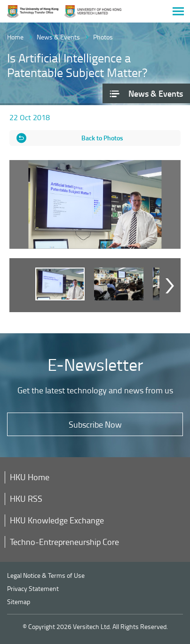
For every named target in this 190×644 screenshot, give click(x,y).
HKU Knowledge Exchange (57, 520)
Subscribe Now (95, 424)
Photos (103, 37)
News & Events (58, 37)
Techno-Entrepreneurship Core (64, 542)
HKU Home (30, 477)
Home (15, 37)
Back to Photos (102, 138)
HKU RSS (26, 498)
